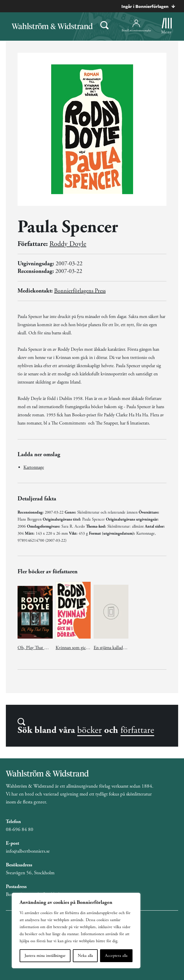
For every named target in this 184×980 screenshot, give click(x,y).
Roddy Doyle (68, 244)
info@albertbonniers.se (28, 851)
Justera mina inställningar (45, 956)
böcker (90, 730)
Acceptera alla (116, 956)
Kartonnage (34, 467)
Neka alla (85, 956)
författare (137, 730)
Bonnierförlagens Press (80, 291)
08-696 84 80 (20, 830)
